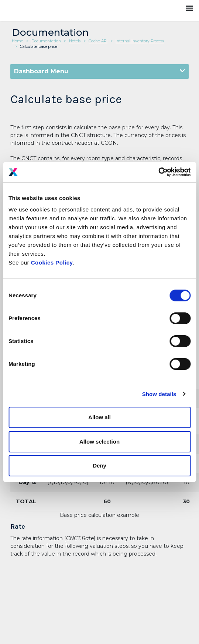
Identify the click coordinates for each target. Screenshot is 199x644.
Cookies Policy (52, 262)
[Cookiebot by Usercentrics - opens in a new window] (158, 172)
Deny (99, 465)
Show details (159, 394)
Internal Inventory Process (140, 41)
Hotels (75, 41)
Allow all (99, 417)
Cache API (98, 41)
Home (18, 41)
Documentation (46, 41)
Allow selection (99, 442)
